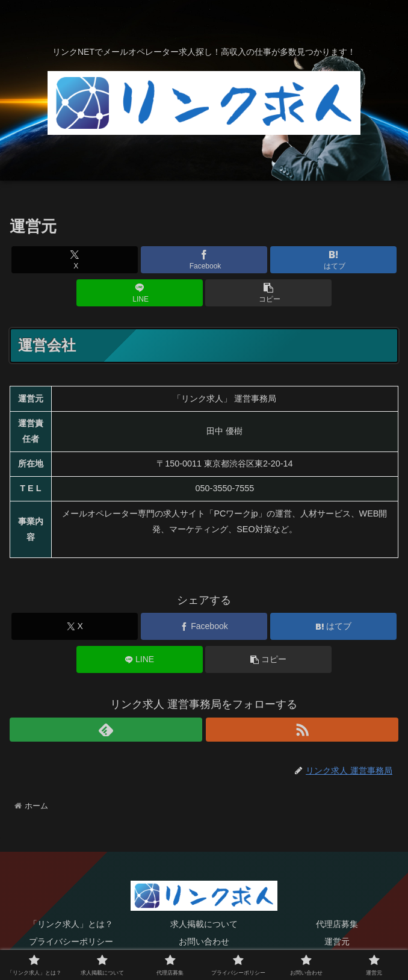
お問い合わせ (204, 941)
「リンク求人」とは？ (71, 924)
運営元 (337, 941)
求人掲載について (204, 924)
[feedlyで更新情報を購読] (106, 730)
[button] (268, 293)
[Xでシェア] (75, 260)
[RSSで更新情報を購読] (302, 730)
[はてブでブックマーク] (333, 260)
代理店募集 (337, 924)
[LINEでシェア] (140, 293)
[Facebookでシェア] (204, 260)
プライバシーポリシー (71, 941)
